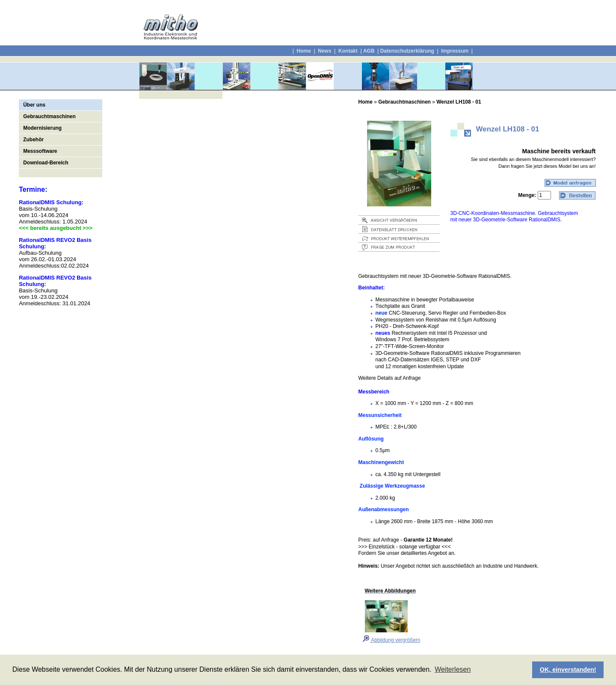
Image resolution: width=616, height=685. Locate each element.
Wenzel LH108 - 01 (459, 102)
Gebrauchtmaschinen (49, 116)
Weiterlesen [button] (453, 669)
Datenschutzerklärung (407, 51)
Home (304, 51)
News (324, 51)
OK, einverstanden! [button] (568, 670)
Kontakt (348, 51)
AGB (369, 51)
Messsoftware (40, 151)
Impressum (454, 51)
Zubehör (33, 140)
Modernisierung (42, 128)
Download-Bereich (46, 163)
